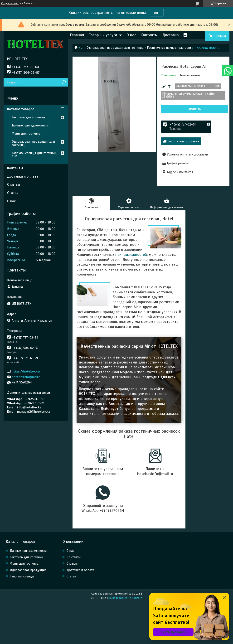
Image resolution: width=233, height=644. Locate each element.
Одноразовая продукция (28, 570)
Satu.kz (137, 594)
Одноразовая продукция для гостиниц (115, 48)
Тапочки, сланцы (22, 576)
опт (157, 13)
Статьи (13, 193)
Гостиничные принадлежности (169, 48)
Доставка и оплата (23, 176)
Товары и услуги (103, 35)
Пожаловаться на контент (125, 598)
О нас (131, 35)
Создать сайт (10, 3)
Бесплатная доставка (183, 141)
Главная (77, 35)
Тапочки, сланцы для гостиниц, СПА (34, 155)
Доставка (171, 35)
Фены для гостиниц (26, 133)
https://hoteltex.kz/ (26, 371)
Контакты (149, 35)
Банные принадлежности (30, 125)
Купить (195, 109)
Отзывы (14, 184)
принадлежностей (131, 255)
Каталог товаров (21, 109)
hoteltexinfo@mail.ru (27, 377)
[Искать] (64, 82)
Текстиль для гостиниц (29, 117)
